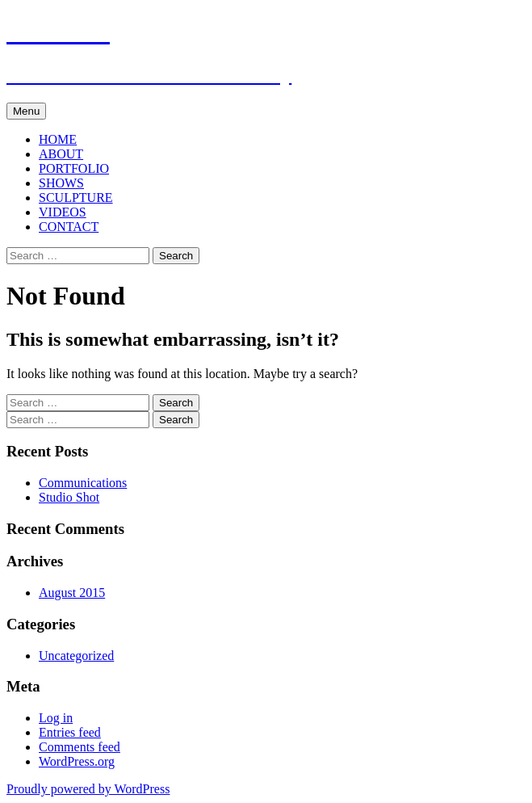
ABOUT (61, 154)
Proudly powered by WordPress (88, 789)
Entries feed (70, 732)
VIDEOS (63, 212)
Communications (83, 483)
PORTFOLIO (74, 168)
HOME (58, 139)
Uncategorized (76, 656)
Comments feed (80, 747)
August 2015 (72, 593)
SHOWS (61, 183)
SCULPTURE (76, 198)
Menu (26, 111)
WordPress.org (77, 761)
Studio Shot (69, 497)
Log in (56, 718)
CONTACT (69, 227)
